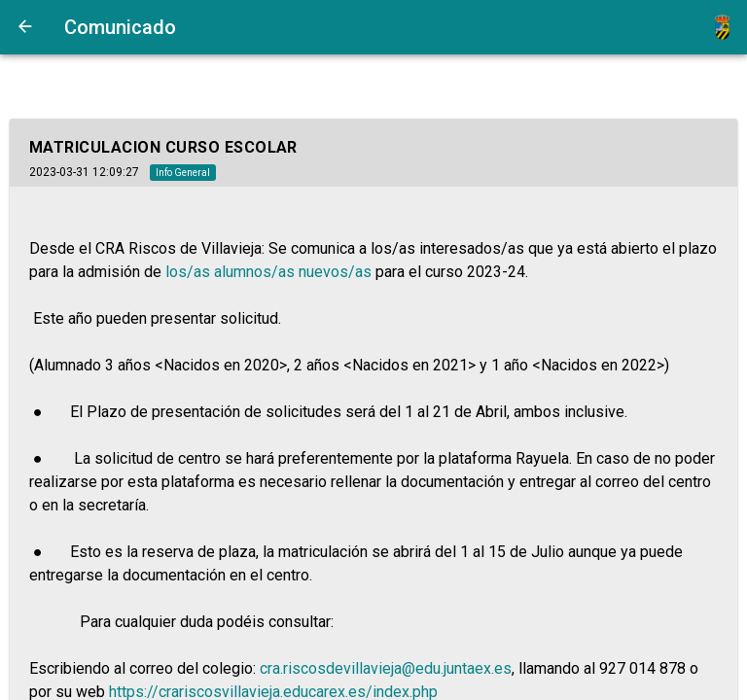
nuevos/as (335, 272)
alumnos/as (254, 272)
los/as (188, 272)
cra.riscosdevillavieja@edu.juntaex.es (386, 668)
